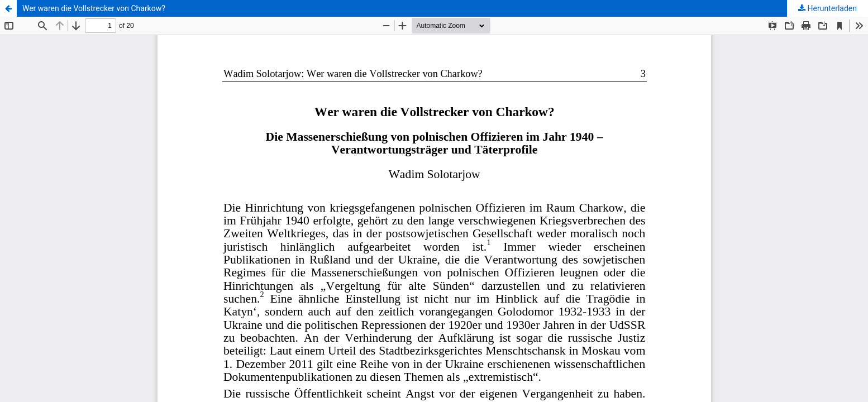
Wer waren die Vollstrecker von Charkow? (94, 8)
